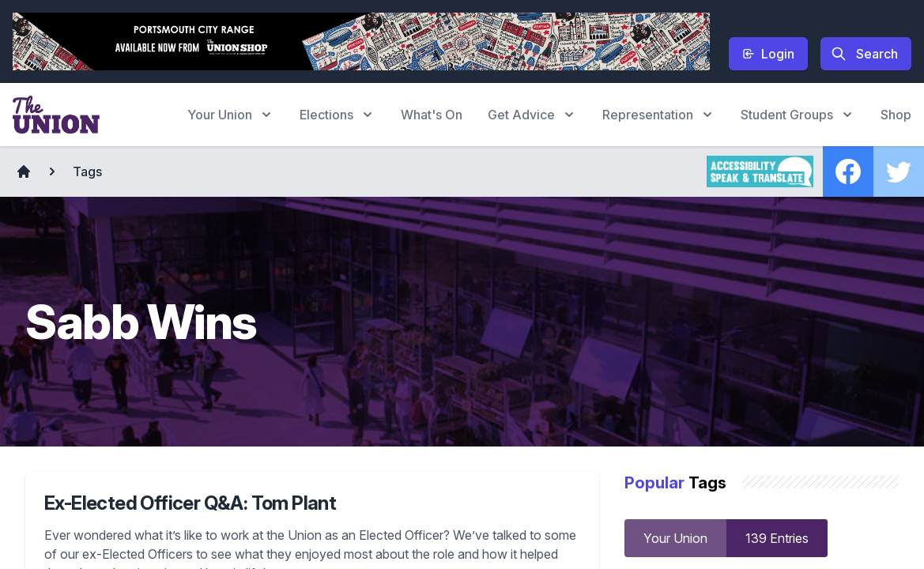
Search (864, 54)
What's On (432, 115)
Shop (896, 115)
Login (768, 54)
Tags (87, 171)
